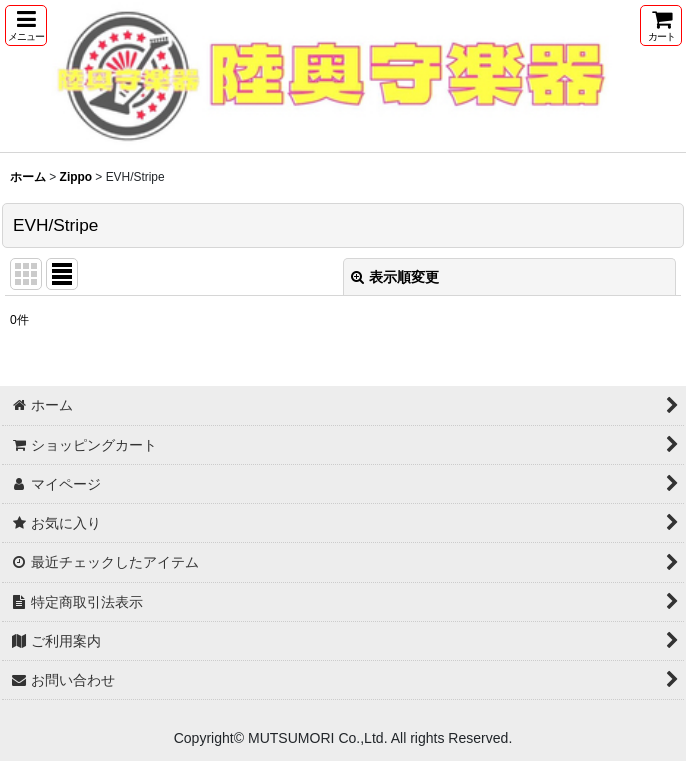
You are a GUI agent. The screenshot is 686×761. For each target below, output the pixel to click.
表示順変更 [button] (395, 277)
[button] (26, 25)
